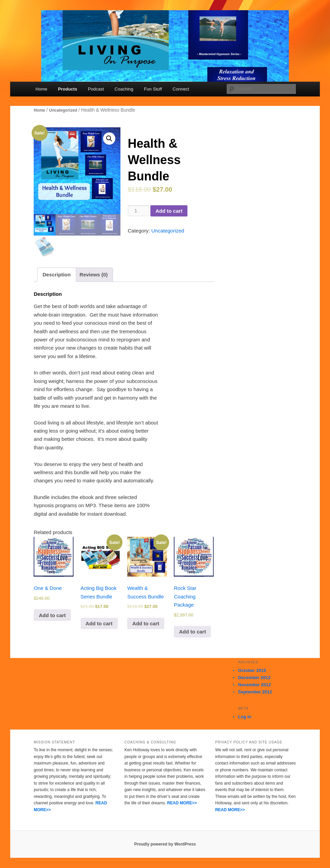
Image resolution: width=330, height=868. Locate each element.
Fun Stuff (153, 89)
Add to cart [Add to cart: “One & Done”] (52, 615)
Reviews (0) (94, 275)
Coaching (124, 89)
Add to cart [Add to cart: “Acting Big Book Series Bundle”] (99, 623)
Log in (245, 717)
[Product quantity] (138, 211)
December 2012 (254, 678)
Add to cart (169, 211)
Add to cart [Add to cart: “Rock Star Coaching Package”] (192, 632)
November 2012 (254, 685)
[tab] (57, 275)
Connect (181, 89)
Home (41, 89)
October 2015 (252, 670)
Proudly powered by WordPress (165, 844)
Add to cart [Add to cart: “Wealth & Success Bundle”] (146, 623)
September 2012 (255, 692)
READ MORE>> (182, 803)
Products (68, 89)
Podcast (96, 89)
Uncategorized (63, 110)
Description (57, 275)
